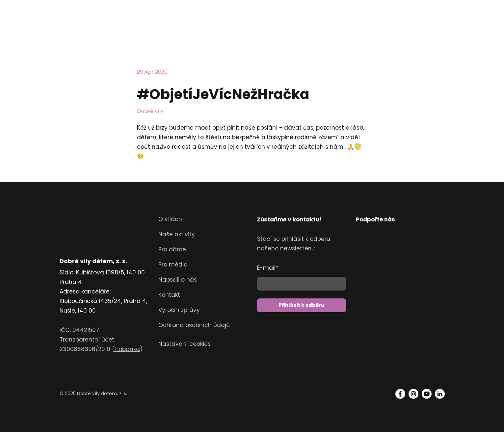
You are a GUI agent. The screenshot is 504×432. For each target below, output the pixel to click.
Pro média (173, 265)
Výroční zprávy (179, 310)
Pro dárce (172, 249)
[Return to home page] (78, 23)
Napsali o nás (178, 280)
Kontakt (169, 295)
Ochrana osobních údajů (194, 325)
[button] (400, 394)
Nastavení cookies (185, 344)
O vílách (170, 219)
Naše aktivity (177, 234)
